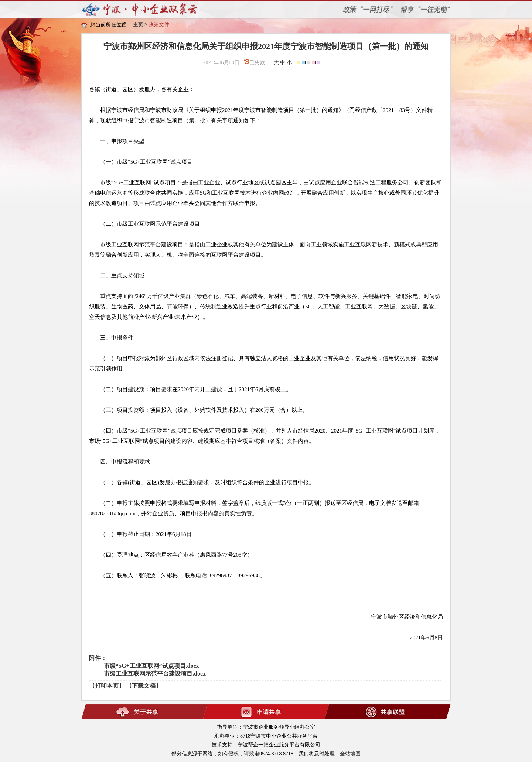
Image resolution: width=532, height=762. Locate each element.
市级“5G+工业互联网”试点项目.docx (151, 666)
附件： (98, 658)
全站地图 (350, 754)
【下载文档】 (144, 686)
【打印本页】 (107, 686)
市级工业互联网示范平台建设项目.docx (155, 674)
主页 (138, 25)
